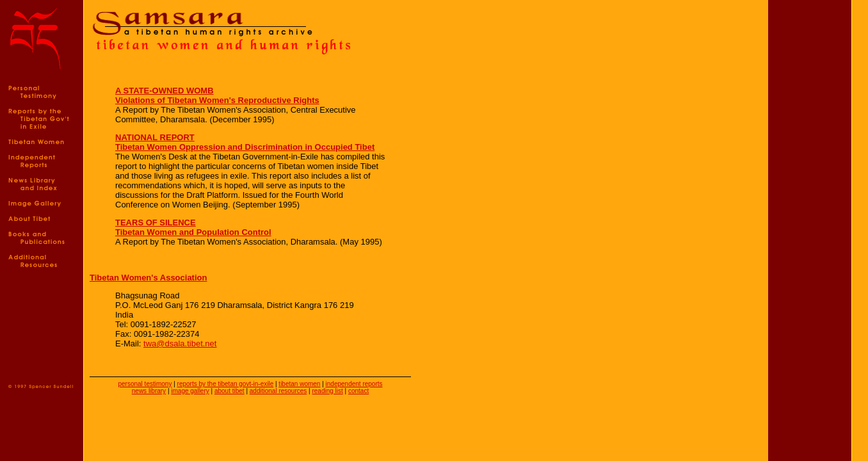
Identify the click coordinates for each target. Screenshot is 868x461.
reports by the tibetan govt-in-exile (226, 384)
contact (358, 391)
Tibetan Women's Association (148, 278)
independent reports (354, 384)
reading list (327, 391)
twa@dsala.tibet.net (180, 344)
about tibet (229, 391)
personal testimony (145, 384)
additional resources (278, 391)
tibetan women (299, 384)
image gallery (190, 391)
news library (149, 391)
